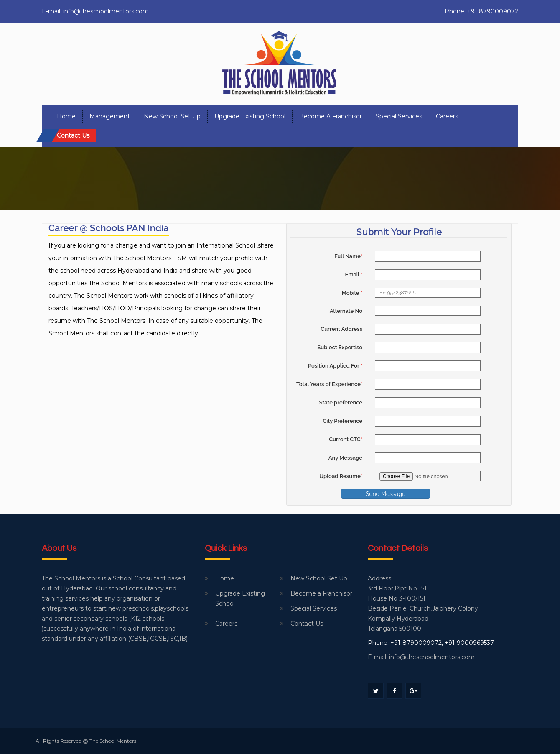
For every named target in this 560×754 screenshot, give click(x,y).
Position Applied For (335, 366)
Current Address (341, 329)
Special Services (399, 116)
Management (110, 116)
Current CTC (346, 439)
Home (66, 116)
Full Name (348, 256)
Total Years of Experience (329, 384)
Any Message (345, 458)
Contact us (73, 135)
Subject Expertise (340, 347)
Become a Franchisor (331, 116)
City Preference (342, 421)
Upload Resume (341, 476)
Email (354, 275)
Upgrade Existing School (250, 116)
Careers (447, 116)
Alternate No (346, 311)
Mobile (352, 293)
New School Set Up (172, 116)
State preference (341, 403)
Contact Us (307, 624)
